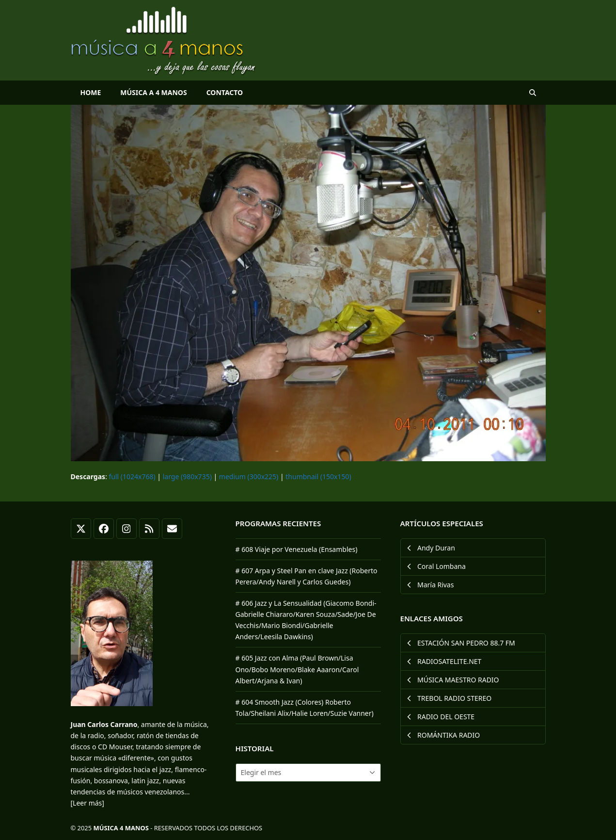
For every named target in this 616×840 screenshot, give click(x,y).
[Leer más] (87, 803)
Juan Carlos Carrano (104, 724)
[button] (533, 93)
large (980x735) (187, 477)
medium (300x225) (249, 477)
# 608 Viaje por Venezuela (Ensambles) (297, 549)
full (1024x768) (132, 477)
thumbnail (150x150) (318, 477)
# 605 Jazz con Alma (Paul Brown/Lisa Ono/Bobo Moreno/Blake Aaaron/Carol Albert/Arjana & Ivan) (297, 669)
